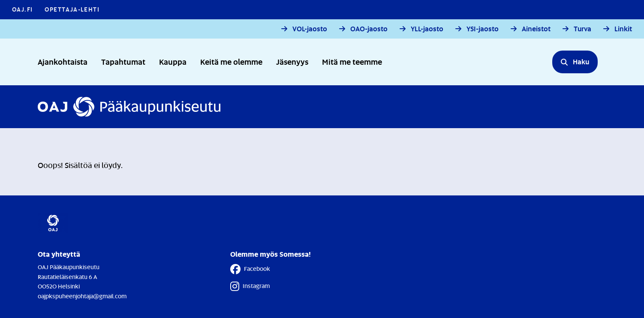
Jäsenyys (292, 61)
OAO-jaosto (369, 29)
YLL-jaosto (427, 29)
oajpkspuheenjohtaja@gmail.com (82, 296)
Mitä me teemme (352, 61)
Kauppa (173, 61)
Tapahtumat (123, 61)
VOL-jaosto (310, 29)
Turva (582, 29)
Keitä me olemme (231, 61)
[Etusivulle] (129, 107)
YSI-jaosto (483, 29)
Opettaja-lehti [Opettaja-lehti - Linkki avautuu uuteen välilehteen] (72, 9)
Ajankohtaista (63, 61)
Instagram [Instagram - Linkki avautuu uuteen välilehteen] (250, 286)
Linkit (623, 29)
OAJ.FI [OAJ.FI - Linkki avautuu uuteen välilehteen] (22, 9)
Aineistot (536, 29)
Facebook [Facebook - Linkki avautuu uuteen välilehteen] (250, 269)
